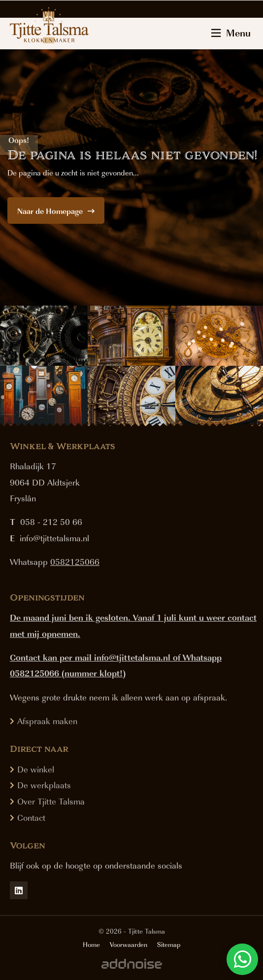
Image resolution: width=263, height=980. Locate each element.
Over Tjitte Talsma (51, 801)
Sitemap (169, 945)
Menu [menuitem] (231, 33)
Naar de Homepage (56, 211)
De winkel (36, 769)
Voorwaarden (129, 945)
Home (91, 945)
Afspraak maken (47, 721)
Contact (31, 817)
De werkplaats (44, 785)
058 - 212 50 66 (51, 522)
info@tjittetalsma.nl (54, 538)
